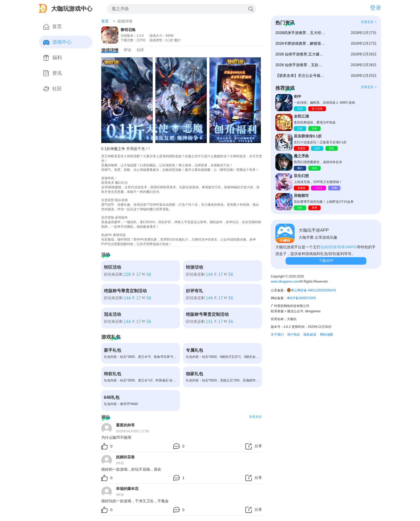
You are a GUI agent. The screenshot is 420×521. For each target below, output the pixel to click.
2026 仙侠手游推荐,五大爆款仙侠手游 (301, 54)
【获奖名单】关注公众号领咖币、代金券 (301, 76)
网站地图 (327, 335)
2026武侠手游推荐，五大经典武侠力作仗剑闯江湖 (301, 33)
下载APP (326, 261)
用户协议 (294, 335)
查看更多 (256, 417)
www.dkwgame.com (285, 282)
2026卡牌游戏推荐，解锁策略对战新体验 (301, 43)
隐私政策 (310, 335)
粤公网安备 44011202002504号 (314, 290)
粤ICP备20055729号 (301, 298)
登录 (376, 8)
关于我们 (277, 335)
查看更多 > (369, 22)
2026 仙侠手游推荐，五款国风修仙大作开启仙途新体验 (301, 65)
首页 (105, 21)
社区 (140, 50)
